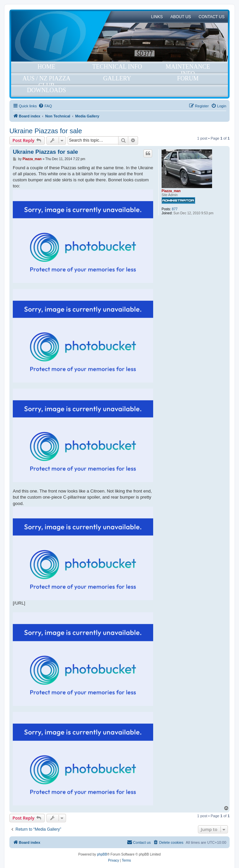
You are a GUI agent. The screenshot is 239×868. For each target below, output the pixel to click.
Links (157, 17)
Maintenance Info (188, 68)
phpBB (102, 854)
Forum (188, 78)
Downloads (46, 90)
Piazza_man (171, 191)
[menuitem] (45, 106)
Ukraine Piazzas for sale (46, 131)
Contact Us (212, 17)
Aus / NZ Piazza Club (47, 80)
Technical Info (117, 67)
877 (175, 209)
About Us (181, 17)
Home (47, 67)
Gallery (117, 78)
